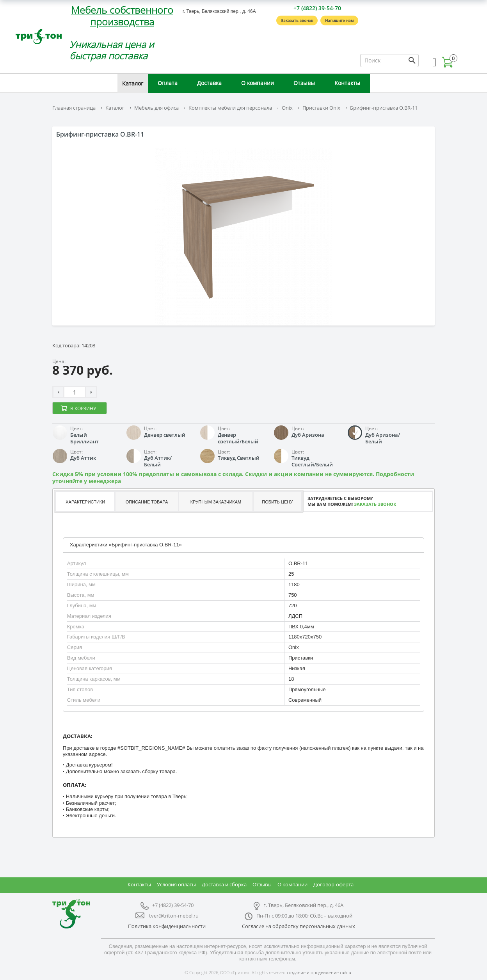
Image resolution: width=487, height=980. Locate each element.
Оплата (168, 83)
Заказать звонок (297, 20)
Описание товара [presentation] (147, 502)
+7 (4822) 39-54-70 (317, 8)
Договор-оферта (333, 884)
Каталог (133, 83)
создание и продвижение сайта (319, 972)
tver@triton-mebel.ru (174, 916)
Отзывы (304, 83)
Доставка (209, 83)
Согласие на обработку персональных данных (299, 926)
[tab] (85, 502)
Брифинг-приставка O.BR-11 (384, 108)
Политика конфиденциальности (167, 926)
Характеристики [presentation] (85, 502)
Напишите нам (339, 20)
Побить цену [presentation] (277, 502)
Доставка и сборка (224, 884)
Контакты (347, 83)
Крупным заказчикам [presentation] (216, 502)
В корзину (83, 408)
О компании (258, 83)
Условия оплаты (176, 884)
